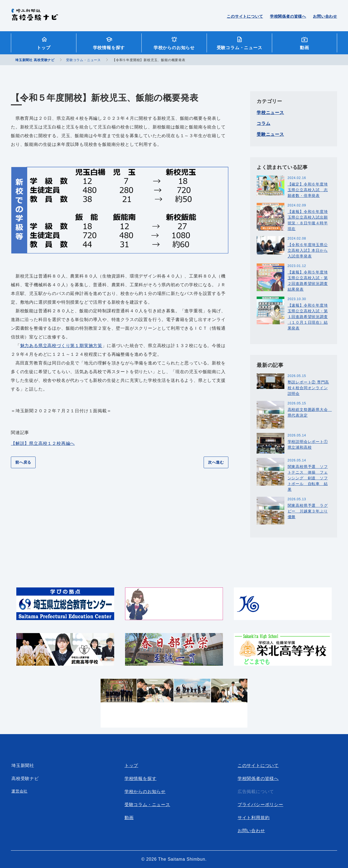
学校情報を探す (109, 48)
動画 (304, 48)
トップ (43, 48)
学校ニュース (270, 113)
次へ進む (216, 462)
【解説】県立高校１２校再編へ (43, 443)
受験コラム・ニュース (240, 48)
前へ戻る (23, 462)
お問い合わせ (325, 16)
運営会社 (19, 791)
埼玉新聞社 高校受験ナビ (35, 18)
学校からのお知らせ (174, 48)
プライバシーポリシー (260, 805)
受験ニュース (270, 134)
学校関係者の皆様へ (288, 16)
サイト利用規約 (254, 818)
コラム (263, 123)
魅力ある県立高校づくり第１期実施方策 (61, 346)
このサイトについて (245, 16)
